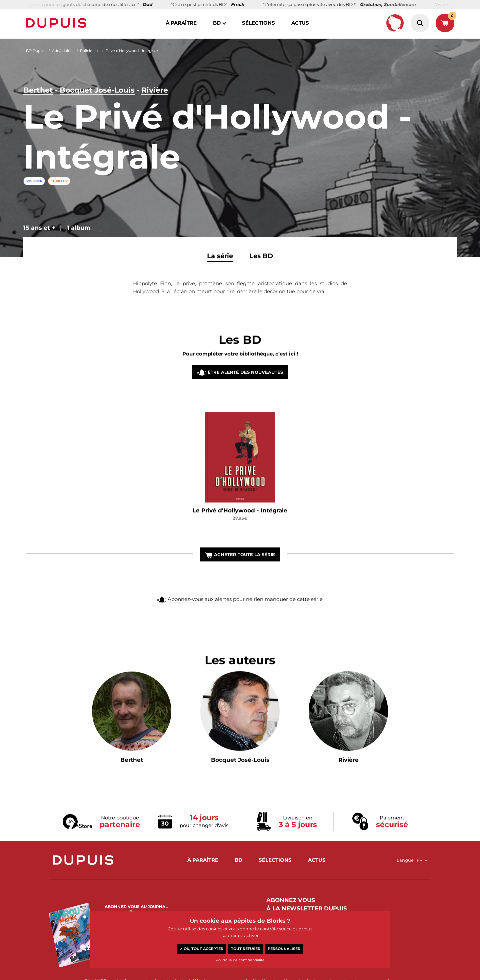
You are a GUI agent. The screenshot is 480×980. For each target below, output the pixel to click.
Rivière (155, 90)
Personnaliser (284, 949)
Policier (87, 51)
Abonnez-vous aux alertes (200, 613)
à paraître (181, 23)
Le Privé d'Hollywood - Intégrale (129, 51)
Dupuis (58, 23)
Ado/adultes (63, 51)
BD (217, 23)
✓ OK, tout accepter (201, 949)
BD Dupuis (36, 51)
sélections (258, 23)
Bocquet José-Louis (97, 90)
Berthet (38, 90)
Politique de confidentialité (240, 960)
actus (300, 23)
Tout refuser (246, 949)
